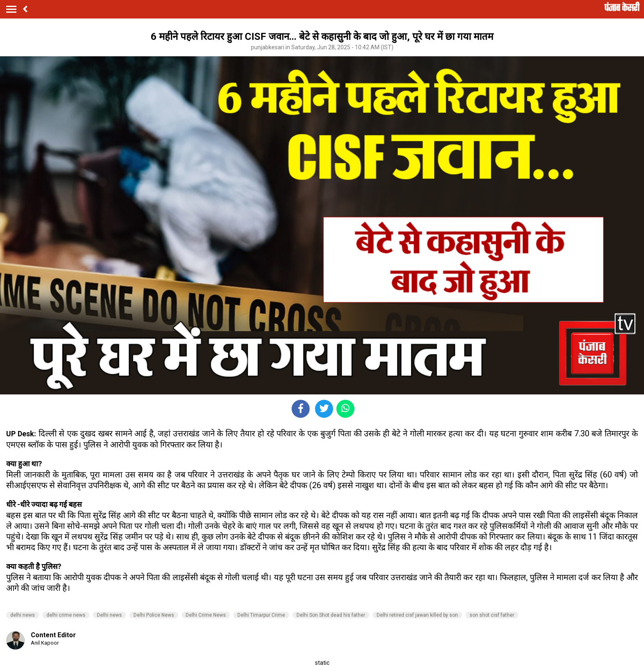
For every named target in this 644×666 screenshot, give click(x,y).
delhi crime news (66, 615)
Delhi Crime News (206, 615)
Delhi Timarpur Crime (261, 615)
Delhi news (109, 615)
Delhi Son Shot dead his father (331, 615)
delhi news (23, 615)
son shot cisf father (492, 615)
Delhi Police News (154, 615)
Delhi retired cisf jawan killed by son (417, 615)
